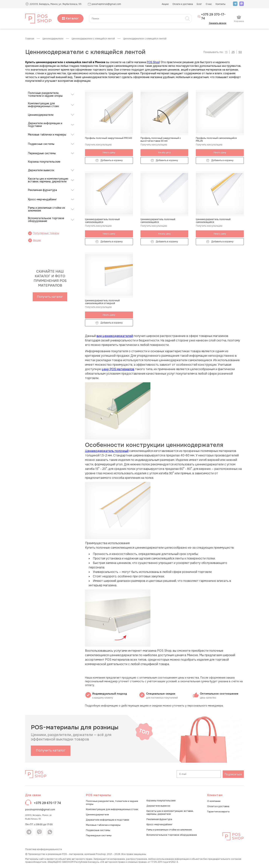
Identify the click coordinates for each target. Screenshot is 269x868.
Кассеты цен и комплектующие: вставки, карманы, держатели (48, 180)
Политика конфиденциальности (44, 849)
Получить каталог (50, 297)
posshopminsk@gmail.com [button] (104, 4)
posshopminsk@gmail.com (40, 810)
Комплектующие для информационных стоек (43, 105)
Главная (30, 39)
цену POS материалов (118, 369)
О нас (209, 4)
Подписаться (233, 774)
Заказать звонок (219, 23)
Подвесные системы (41, 144)
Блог (199, 4)
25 (233, 52)
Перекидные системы (42, 153)
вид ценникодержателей (115, 336)
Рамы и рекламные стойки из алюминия (47, 209)
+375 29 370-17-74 (211, 16)
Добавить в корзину (109, 160)
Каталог (70, 18)
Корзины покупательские (44, 162)
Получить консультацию (98, 145)
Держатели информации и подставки (45, 125)
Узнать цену (109, 153)
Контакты (221, 4)
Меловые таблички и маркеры (47, 135)
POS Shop (153, 62)
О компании (214, 801)
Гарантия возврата (218, 812)
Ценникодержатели (53, 39)
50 (240, 52)
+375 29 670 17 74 (47, 803)
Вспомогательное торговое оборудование (46, 220)
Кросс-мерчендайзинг (42, 199)
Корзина (239, 19)
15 (226, 52)
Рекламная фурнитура (42, 190)
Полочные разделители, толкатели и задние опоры (45, 94)
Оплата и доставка (183, 4)
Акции (165, 4)
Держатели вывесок (41, 170)
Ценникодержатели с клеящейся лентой (93, 39)
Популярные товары (44, 233)
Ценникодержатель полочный (107, 451)
